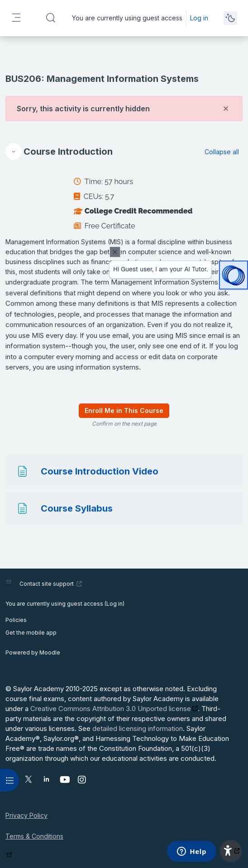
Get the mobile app (31, 633)
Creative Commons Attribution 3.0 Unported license (111, 709)
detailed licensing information (138, 728)
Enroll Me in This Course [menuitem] (124, 410)
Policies (16, 620)
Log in (199, 18)
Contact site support (51, 584)
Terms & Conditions (34, 836)
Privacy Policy (26, 815)
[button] (51, 18)
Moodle (50, 652)
